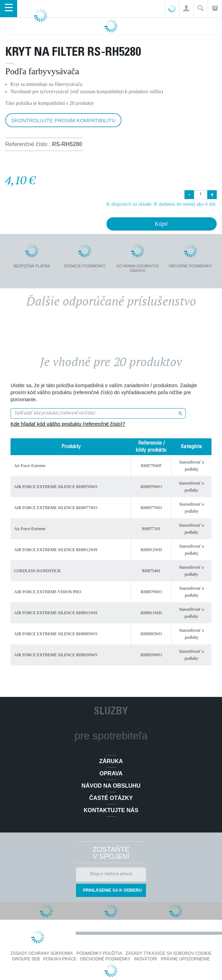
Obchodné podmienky (105, 959)
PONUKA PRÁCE (60, 959)
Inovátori (146, 959)
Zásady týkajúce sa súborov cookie (169, 953)
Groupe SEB (26, 959)
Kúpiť (162, 224)
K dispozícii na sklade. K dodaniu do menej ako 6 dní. (162, 204)
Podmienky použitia (99, 953)
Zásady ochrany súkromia (42, 953)
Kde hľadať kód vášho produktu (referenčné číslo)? (68, 424)
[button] (186, 9)
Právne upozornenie (185, 959)
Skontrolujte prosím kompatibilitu (63, 120)
